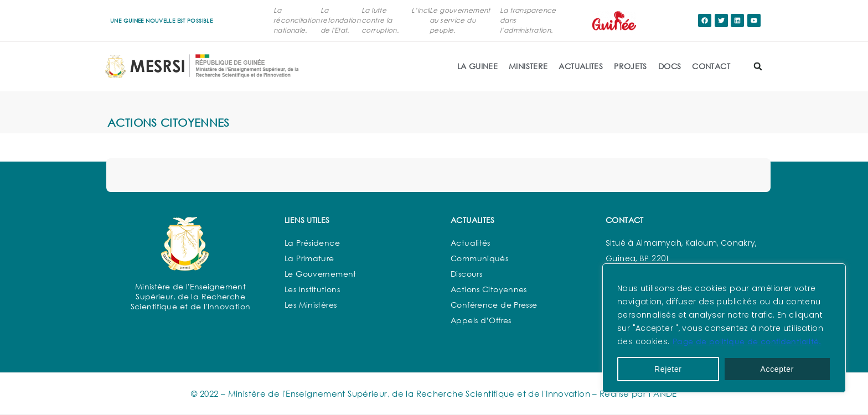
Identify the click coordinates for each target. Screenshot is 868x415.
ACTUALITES (581, 66)
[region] (724, 328)
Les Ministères (311, 305)
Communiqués (479, 258)
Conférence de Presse (494, 305)
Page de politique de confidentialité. (747, 341)
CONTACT (711, 66)
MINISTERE (528, 66)
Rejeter (668, 369)
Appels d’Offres (481, 320)
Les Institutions (312, 289)
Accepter (777, 369)
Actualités (471, 243)
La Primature (309, 258)
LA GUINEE (477, 66)
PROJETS (631, 66)
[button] (758, 66)
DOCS (670, 66)
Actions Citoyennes (489, 289)
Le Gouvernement (321, 274)
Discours (466, 274)
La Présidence (312, 243)
